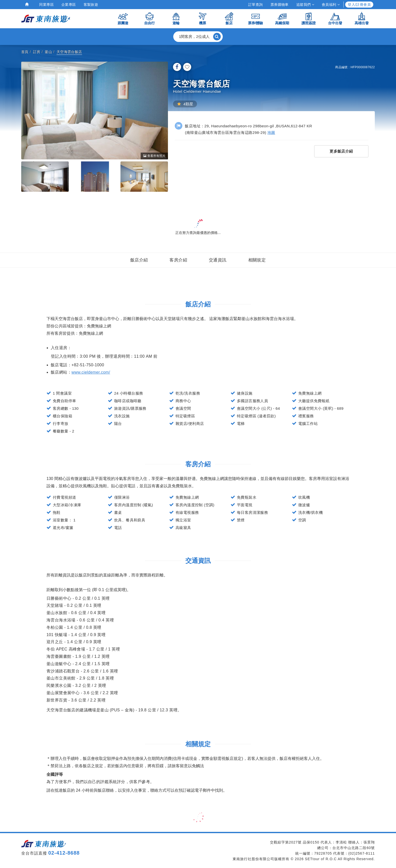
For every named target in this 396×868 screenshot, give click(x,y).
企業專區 (69, 5)
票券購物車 (280, 5)
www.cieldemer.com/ (91, 372)
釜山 (48, 52)
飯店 (229, 18)
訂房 (37, 52)
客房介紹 (178, 260)
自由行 (150, 18)
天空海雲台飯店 (69, 52)
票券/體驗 (256, 18)
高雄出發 (362, 18)
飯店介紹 (139, 260)
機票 (203, 18)
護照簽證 (309, 18)
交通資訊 (218, 260)
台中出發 (335, 18)
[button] (198, 37)
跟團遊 (123, 18)
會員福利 (331, 5)
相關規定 (257, 260)
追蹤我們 (305, 5)
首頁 (25, 52)
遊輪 (176, 18)
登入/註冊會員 (359, 5)
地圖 (271, 132)
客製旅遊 (91, 5)
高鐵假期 (282, 18)
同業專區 (46, 5)
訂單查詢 (256, 5)
